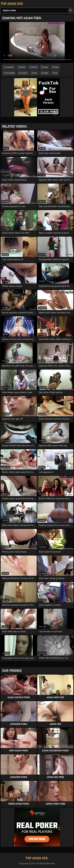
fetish (35, 67)
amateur (10, 67)
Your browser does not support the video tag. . (37, 42)
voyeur (24, 73)
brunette (11, 73)
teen (57, 67)
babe (46, 73)
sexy (46, 67)
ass (56, 73)
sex (36, 73)
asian (23, 67)
